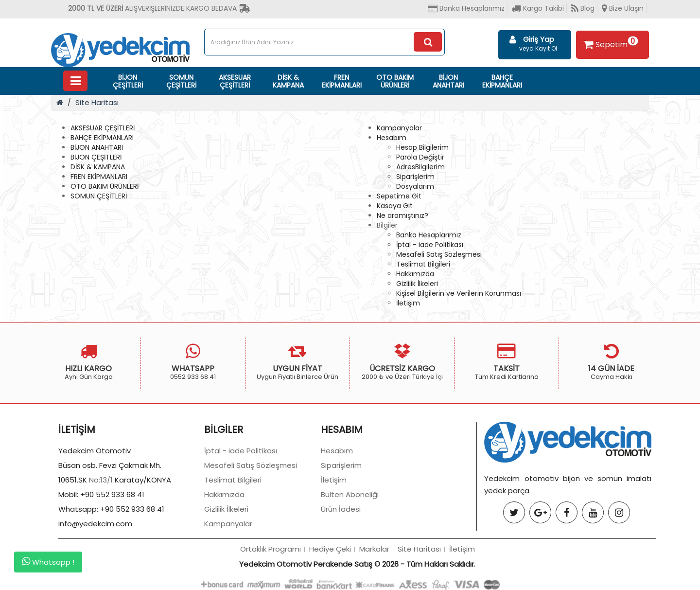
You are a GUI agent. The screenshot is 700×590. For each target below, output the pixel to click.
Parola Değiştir (420, 157)
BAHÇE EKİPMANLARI (502, 81)
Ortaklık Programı (271, 549)
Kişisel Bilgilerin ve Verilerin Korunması (459, 293)
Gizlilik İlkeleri (417, 284)
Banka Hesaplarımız (466, 8)
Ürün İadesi (341, 509)
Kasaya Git (395, 206)
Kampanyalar (399, 128)
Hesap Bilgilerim (422, 147)
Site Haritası (97, 102)
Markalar (374, 549)
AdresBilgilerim (420, 167)
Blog (583, 8)
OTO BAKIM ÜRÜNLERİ (395, 81)
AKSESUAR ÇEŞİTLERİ (235, 81)
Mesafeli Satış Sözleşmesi (439, 254)
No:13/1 (101, 480)
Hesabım (392, 138)
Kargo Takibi (538, 8)
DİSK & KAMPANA (288, 81)
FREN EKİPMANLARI (342, 81)
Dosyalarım (415, 186)
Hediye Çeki (330, 549)
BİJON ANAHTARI (448, 81)
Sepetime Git (399, 196)
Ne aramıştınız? (402, 215)
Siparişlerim (415, 177)
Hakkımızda (415, 274)
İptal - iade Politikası (430, 245)
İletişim (408, 303)
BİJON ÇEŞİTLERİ (128, 81)
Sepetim (610, 43)
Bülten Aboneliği (350, 494)
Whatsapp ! (48, 562)
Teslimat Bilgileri (423, 264)
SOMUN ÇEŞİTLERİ (181, 81)
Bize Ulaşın (623, 8)
